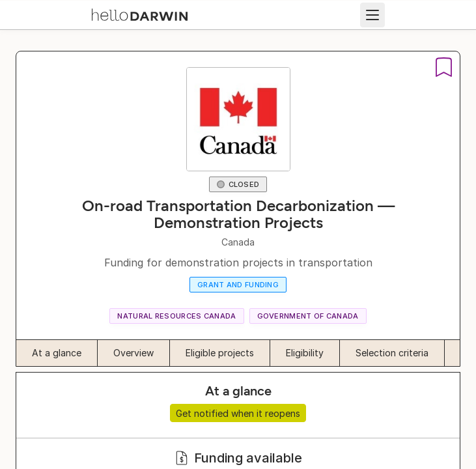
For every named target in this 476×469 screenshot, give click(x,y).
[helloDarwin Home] (140, 14)
